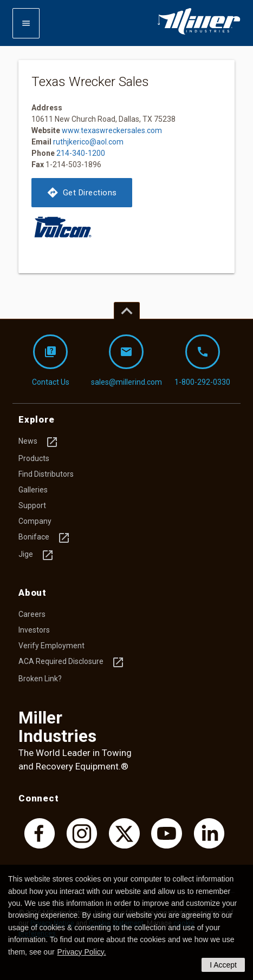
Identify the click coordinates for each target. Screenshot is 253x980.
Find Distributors (46, 474)
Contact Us (51, 360)
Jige (36, 555)
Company (35, 521)
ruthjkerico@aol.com (88, 142)
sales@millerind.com (126, 360)
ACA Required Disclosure (72, 662)
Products (34, 458)
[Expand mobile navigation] (26, 23)
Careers (32, 614)
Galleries (33, 490)
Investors (34, 630)
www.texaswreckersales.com (112, 130)
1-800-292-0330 (202, 360)
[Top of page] (127, 311)
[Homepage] (199, 32)
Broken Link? (40, 679)
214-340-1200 (81, 153)
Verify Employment (51, 646)
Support (32, 505)
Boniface (44, 538)
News (38, 442)
